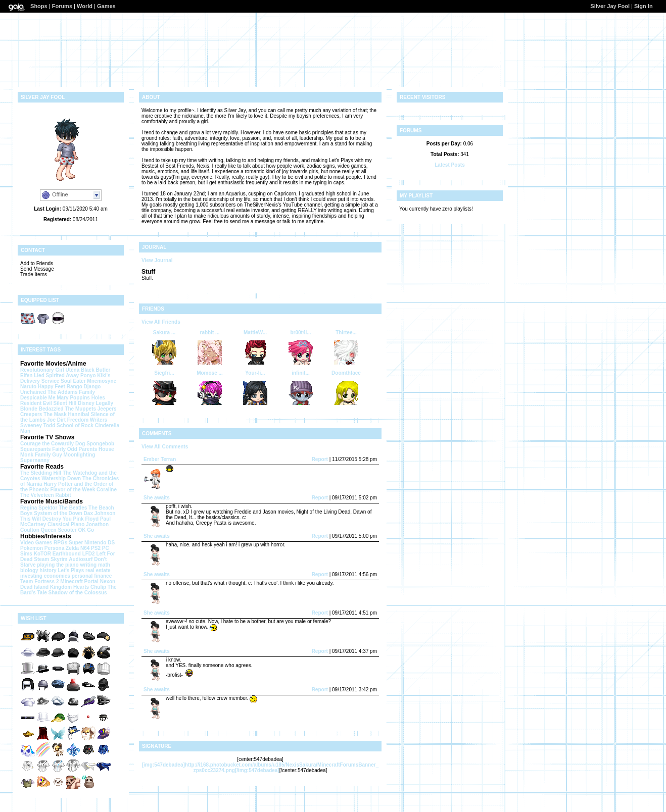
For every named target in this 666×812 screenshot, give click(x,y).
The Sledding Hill (41, 473)
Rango (75, 387)
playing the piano (58, 565)
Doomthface (346, 373)
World (85, 6)
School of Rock (75, 425)
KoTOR (42, 554)
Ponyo (88, 375)
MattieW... (255, 333)
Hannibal (79, 414)
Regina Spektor (39, 508)
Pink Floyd (86, 519)
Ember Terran (160, 459)
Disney (86, 403)
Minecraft (71, 581)
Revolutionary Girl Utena (50, 370)
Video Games (36, 543)
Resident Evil (36, 403)
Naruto (28, 387)
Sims (26, 554)
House (106, 449)
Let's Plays (71, 570)
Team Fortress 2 (40, 581)
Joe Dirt (56, 420)
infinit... (301, 373)
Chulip (98, 587)
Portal (91, 581)
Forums (62, 6)
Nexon (108, 581)
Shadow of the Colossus (78, 593)
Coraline (107, 490)
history (48, 570)
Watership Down (61, 478)
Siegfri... (164, 373)
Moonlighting (80, 455)
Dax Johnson (100, 513)
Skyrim (59, 559)
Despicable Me (38, 398)
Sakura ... (164, 333)
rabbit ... (210, 333)
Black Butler (96, 370)
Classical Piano (66, 524)
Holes (98, 398)
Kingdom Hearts (69, 587)
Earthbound (67, 554)
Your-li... (255, 373)
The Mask (55, 414)
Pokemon (32, 548)
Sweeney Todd (38, 425)
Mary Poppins (73, 398)
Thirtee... (346, 333)
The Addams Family (71, 392)
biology (29, 570)
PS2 (96, 548)
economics (57, 576)
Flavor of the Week (73, 490)
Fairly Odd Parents (75, 449)
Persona (54, 548)
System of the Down (58, 513)
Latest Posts (449, 165)
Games (106, 6)
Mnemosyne (102, 381)
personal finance (92, 576)
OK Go (86, 530)
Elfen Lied (32, 375)
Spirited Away (63, 375)
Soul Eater (73, 381)
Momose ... (210, 373)
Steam (41, 559)
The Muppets (80, 409)
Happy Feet (52, 387)
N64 (85, 548)
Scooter (67, 530)
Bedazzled (51, 409)
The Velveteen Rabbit (46, 495)
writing (88, 565)
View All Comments (165, 447)
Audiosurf (81, 559)
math (104, 565)
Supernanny (35, 460)
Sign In (644, 6)
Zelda (72, 548)
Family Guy (49, 455)
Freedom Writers (87, 420)
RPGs (60, 543)
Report (320, 459)
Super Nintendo (87, 543)
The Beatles (73, 508)
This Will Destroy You (46, 519)
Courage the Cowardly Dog (53, 444)
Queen (49, 530)
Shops (39, 6)
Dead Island (34, 587)
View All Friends (161, 322)
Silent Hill (65, 403)
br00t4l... (300, 333)
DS (111, 543)
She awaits (157, 498)
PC (106, 548)
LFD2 (89, 554)
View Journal (157, 260)
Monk (27, 455)
